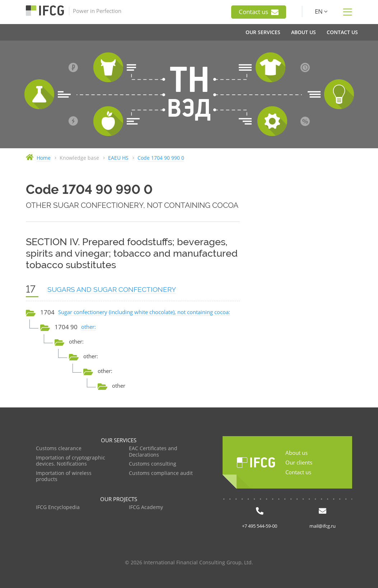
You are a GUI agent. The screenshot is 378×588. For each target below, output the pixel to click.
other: (88, 327)
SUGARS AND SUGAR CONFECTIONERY (112, 289)
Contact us (259, 12)
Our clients (299, 462)
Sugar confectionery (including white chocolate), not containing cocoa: (144, 312)
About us (297, 453)
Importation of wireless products (64, 477)
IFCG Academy (146, 507)
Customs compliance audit (161, 473)
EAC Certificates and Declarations (153, 452)
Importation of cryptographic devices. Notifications (71, 461)
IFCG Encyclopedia (58, 507)
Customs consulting (153, 464)
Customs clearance (59, 449)
